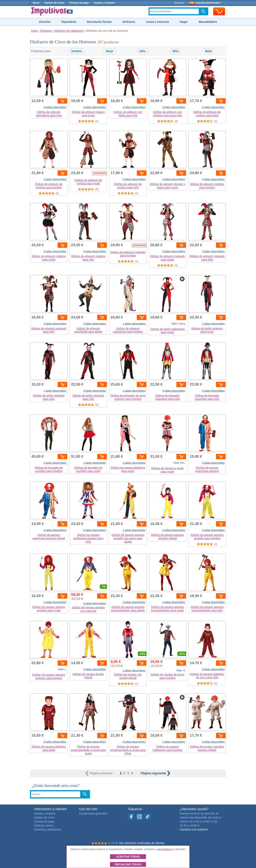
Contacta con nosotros (194, 829)
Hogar (184, 22)
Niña (175, 51)
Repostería (69, 22)
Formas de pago (79, 3)
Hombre (76, 51)
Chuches (45, 22)
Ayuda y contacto (104, 3)
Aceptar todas (128, 857)
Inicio (36, 3)
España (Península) (205, 3)
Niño (142, 51)
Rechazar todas (128, 864)
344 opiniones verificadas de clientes (142, 843)
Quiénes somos (44, 825)
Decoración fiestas (99, 22)
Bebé (208, 51)
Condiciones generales (93, 813)
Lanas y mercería (157, 22)
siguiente (156, 773)
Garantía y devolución (48, 829)
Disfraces (129, 22)
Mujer (109, 51)
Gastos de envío (54, 3)
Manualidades (208, 22)
